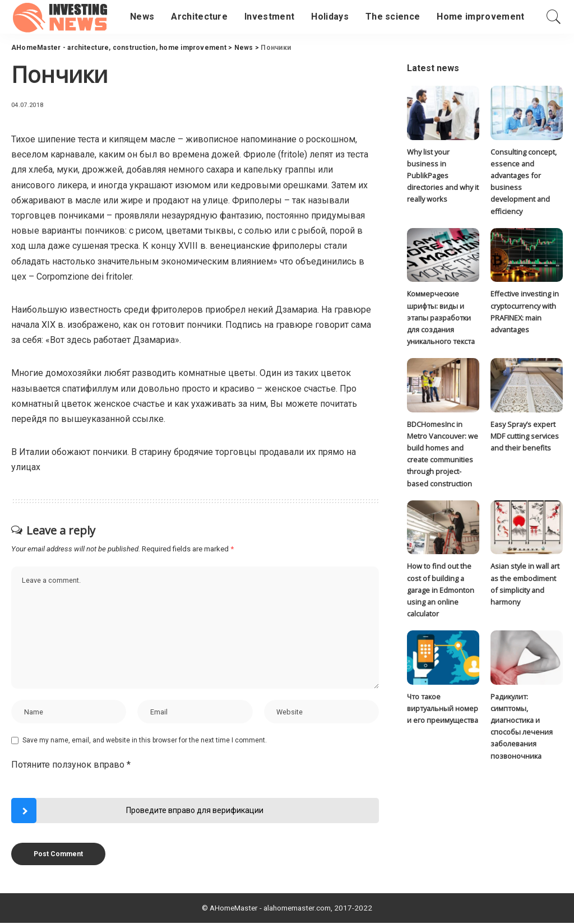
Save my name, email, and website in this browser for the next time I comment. (145, 741)
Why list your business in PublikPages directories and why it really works (443, 176)
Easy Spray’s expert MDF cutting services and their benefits (525, 437)
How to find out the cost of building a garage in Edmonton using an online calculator (441, 591)
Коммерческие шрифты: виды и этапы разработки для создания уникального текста (441, 319)
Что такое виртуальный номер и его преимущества (443, 711)
